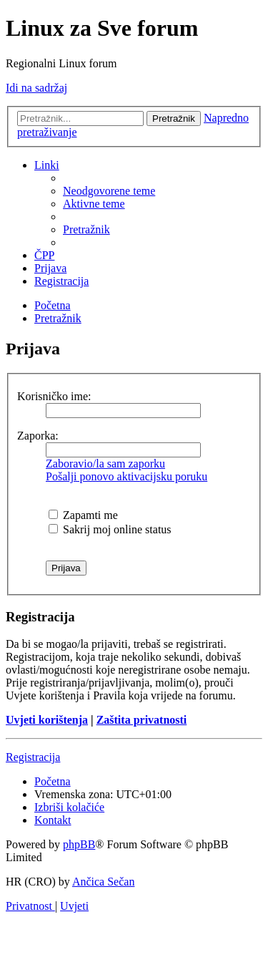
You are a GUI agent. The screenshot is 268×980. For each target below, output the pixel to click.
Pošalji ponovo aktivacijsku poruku (126, 476)
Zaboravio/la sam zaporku (105, 464)
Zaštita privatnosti (142, 720)
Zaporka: (38, 436)
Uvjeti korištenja (47, 720)
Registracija (33, 757)
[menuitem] (109, 191)
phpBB (79, 844)
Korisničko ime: (54, 396)
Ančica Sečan (104, 882)
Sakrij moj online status (110, 529)
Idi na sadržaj (36, 88)
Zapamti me (83, 515)
